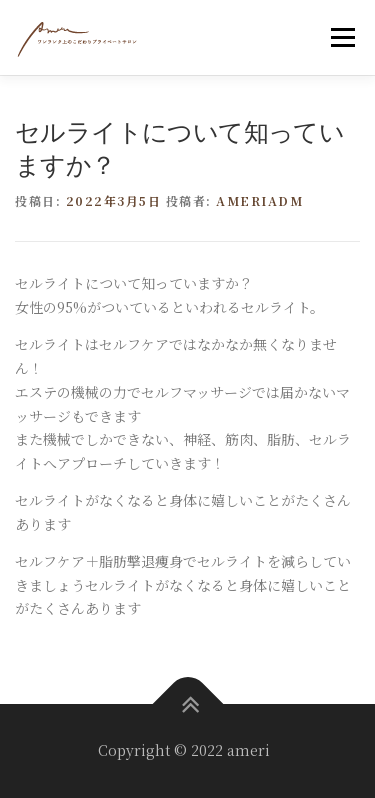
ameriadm (259, 200)
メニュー (342, 37)
